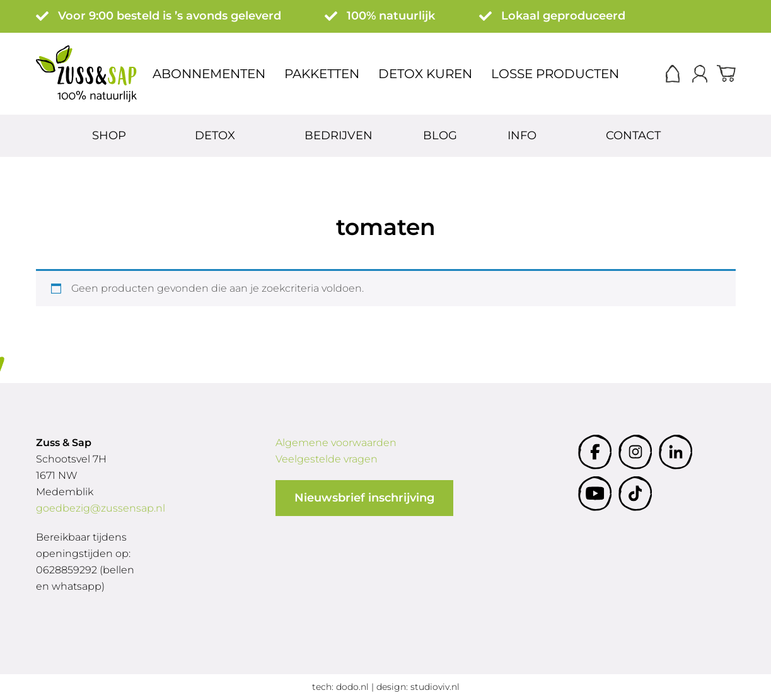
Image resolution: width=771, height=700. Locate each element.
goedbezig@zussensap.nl (101, 508)
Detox (217, 135)
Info (524, 135)
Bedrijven (339, 135)
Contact (635, 135)
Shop (111, 135)
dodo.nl (352, 687)
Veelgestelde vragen (327, 459)
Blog (440, 135)
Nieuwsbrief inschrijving (364, 498)
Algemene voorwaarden (336, 443)
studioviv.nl (435, 687)
